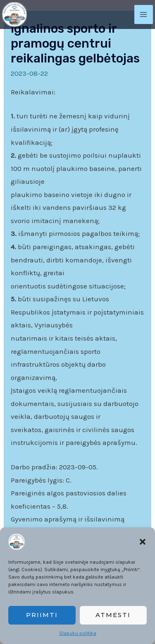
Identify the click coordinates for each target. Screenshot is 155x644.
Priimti (42, 615)
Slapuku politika (78, 633)
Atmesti (113, 615)
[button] (143, 542)
